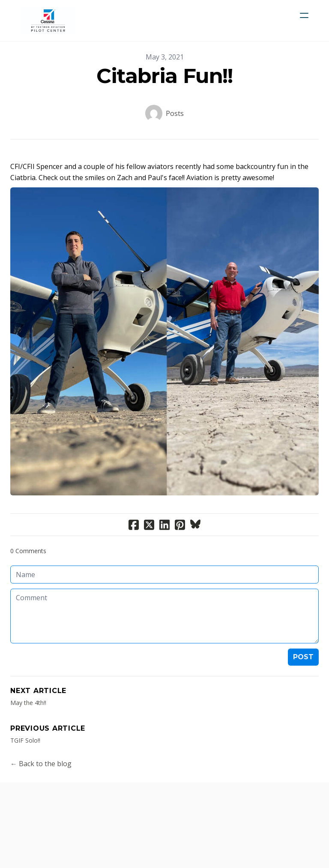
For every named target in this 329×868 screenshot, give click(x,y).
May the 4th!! (28, 703)
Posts (175, 113)
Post (303, 657)
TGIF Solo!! (25, 740)
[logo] (48, 21)
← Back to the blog (41, 764)
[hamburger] (304, 15)
